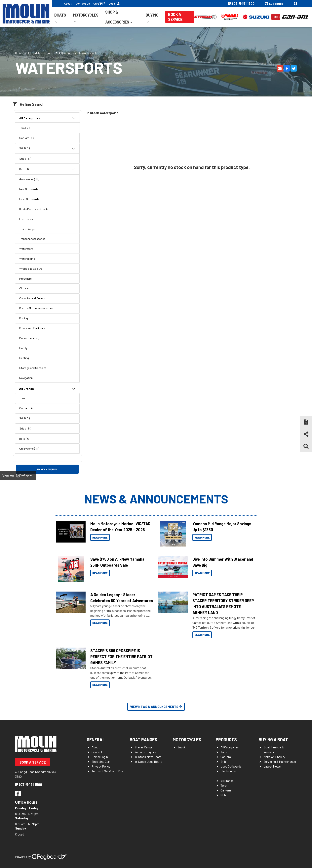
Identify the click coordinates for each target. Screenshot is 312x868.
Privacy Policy (101, 766)
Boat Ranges (143, 739)
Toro (22, 398)
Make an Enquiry (47, 469)
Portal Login (100, 757)
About (68, 3)
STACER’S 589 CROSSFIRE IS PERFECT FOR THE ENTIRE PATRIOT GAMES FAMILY (121, 657)
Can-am (226, 757)
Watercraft (26, 249)
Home (19, 53)
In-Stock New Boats (148, 757)
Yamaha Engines (145, 752)
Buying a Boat (273, 739)
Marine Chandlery (29, 338)
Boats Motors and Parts (34, 209)
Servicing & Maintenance (280, 761)
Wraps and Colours (31, 269)
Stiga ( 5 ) (25, 159)
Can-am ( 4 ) (27, 408)
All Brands (47, 389)
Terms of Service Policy (107, 771)
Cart (99, 3)
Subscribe (274, 3)
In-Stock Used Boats (148, 761)
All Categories (67, 53)
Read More (100, 537)
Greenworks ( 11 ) (29, 179)
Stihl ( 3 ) (47, 148)
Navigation (26, 378)
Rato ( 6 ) (47, 169)
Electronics (26, 219)
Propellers (25, 279)
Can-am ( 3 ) (27, 138)
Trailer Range (27, 229)
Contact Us (83, 3)
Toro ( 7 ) (24, 128)
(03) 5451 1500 (242, 3)
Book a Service (175, 17)
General (96, 739)
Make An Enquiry (274, 757)
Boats (60, 15)
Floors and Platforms (32, 328)
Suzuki (182, 747)
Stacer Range (143, 747)
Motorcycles (86, 15)
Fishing (24, 318)
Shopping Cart (101, 761)
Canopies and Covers (32, 298)
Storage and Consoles (33, 368)
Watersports (27, 259)
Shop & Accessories (117, 17)
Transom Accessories (32, 239)
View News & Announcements (156, 707)
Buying (152, 15)
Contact (97, 752)
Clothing (24, 288)
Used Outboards (29, 199)
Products (226, 739)
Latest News (272, 766)
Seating (24, 358)
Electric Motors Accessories (36, 308)
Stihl (223, 761)
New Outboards (29, 189)
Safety (23, 348)
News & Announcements (156, 499)
